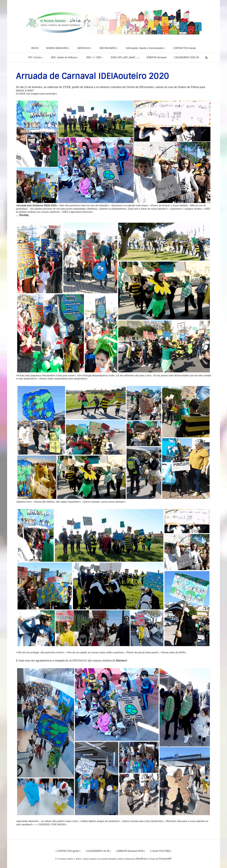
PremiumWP (165, 858)
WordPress (142, 858)
